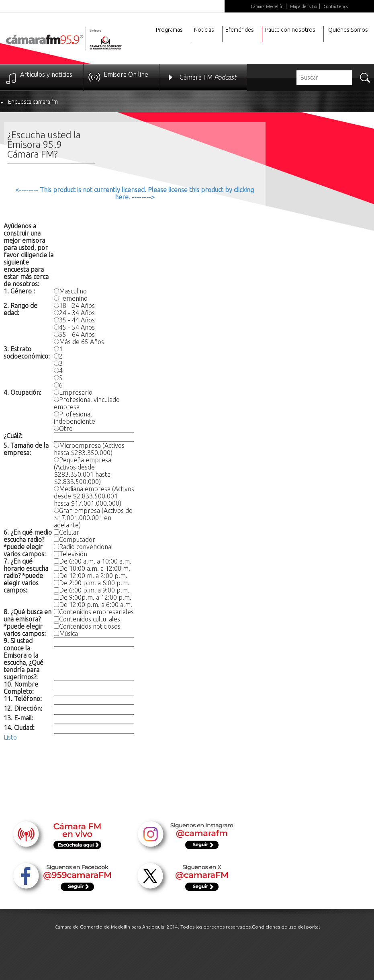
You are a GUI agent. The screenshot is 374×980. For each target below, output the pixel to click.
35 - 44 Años (77, 320)
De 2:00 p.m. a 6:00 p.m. (94, 583)
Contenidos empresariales (96, 612)
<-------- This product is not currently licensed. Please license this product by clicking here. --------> (135, 193)
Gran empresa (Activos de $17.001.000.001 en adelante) (93, 518)
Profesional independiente (75, 418)
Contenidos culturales (90, 619)
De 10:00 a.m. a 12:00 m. (95, 568)
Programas (169, 30)
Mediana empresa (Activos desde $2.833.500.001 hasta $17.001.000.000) (94, 496)
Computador (77, 539)
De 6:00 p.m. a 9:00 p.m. (94, 590)
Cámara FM (208, 77)
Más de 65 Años (82, 342)
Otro (66, 428)
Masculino (73, 291)
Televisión (73, 554)
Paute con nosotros (290, 30)
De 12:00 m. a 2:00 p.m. (93, 576)
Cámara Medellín (267, 6)
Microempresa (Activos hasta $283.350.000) (89, 449)
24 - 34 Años (77, 313)
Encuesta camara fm (33, 102)
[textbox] (324, 78)
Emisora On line (126, 74)
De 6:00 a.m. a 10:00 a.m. (95, 561)
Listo (10, 737)
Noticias (204, 30)
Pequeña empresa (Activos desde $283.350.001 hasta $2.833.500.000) (83, 471)
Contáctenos (336, 6)
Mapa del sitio (303, 6)
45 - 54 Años (77, 327)
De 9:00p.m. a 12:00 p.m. (95, 597)
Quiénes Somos (348, 30)
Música (68, 634)
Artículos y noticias (46, 74)
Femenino (73, 298)
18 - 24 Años (77, 305)
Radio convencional (86, 547)
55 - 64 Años (77, 334)
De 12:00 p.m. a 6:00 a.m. (96, 605)
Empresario (76, 392)
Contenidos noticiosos (90, 626)
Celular (69, 532)
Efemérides (240, 30)
